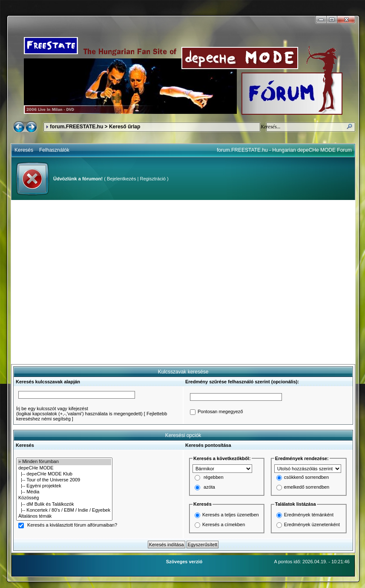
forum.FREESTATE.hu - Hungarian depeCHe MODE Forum (284, 150)
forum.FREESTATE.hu (76, 127)
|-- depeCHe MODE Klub (64, 474)
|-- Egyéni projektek (64, 486)
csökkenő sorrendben (306, 478)
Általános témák (64, 516)
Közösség (64, 498)
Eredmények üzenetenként (312, 524)
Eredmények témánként (309, 515)
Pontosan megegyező (220, 412)
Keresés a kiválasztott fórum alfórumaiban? (72, 525)
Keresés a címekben (224, 524)
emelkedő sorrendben (307, 487)
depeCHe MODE (64, 468)
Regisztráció (153, 179)
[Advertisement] (80, 282)
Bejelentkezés (122, 179)
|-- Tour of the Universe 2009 (64, 480)
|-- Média (64, 492)
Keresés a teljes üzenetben (231, 515)
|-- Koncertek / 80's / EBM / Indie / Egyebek (64, 510)
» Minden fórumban (64, 462)
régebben (214, 478)
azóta (209, 487)
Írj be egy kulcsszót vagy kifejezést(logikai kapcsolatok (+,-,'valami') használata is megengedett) (79, 411)
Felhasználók (54, 150)
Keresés (24, 150)
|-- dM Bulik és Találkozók (64, 504)
